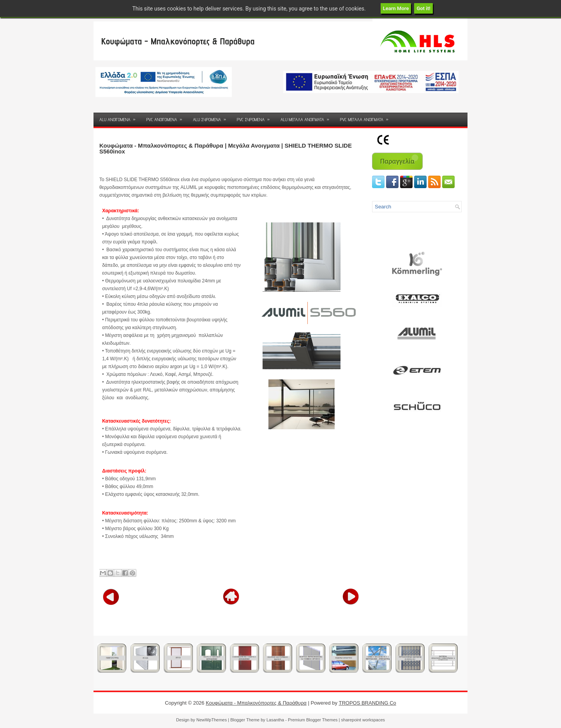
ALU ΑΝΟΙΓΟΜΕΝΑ (120, 117)
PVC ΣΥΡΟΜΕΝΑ (256, 117)
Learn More (396, 8)
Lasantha (275, 720)
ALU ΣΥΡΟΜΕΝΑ (212, 117)
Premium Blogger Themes (313, 720)
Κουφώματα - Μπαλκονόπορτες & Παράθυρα (178, 41)
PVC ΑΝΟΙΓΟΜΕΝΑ (167, 117)
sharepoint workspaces (363, 720)
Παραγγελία (397, 161)
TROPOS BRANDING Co (367, 703)
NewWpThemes (212, 720)
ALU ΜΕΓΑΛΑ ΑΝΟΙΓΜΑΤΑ (307, 117)
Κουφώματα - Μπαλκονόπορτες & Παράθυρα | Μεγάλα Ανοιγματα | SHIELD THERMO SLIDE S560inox (226, 148)
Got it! (423, 8)
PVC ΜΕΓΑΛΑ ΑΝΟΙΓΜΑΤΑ (367, 117)
